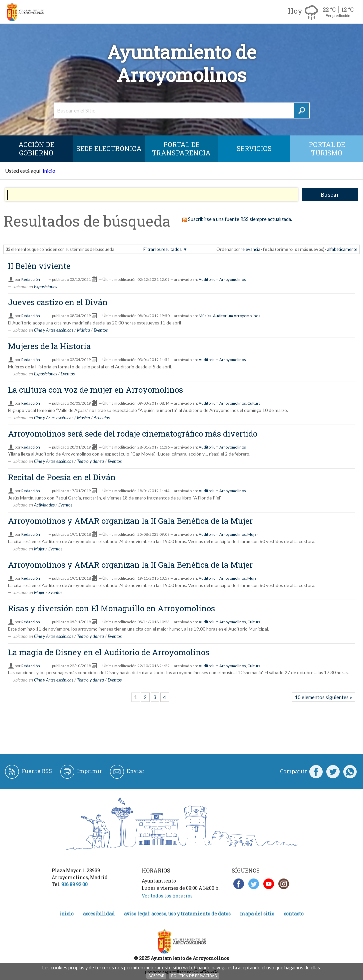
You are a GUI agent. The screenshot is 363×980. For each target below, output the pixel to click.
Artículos (102, 418)
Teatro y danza (90, 461)
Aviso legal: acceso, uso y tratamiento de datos (177, 914)
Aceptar (156, 976)
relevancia (250, 249)
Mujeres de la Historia (49, 346)
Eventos (101, 330)
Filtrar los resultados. (163, 249)
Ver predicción (338, 15)
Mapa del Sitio (257, 914)
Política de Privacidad (194, 976)
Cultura (254, 403)
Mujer (253, 534)
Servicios (254, 148)
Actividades (44, 505)
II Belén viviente (39, 266)
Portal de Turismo (327, 149)
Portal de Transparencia (181, 149)
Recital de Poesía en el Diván (62, 477)
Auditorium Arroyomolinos (222, 279)
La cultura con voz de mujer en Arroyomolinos (95, 390)
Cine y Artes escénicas (54, 330)
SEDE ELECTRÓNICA (109, 148)
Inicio (49, 171)
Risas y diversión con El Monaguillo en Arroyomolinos (111, 608)
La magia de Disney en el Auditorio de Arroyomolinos (109, 652)
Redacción (31, 279)
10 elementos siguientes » (323, 697)
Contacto (294, 914)
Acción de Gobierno (36, 149)
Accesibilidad (99, 914)
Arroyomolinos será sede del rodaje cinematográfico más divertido (133, 434)
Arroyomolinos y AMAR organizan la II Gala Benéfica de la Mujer (130, 521)
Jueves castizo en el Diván (58, 302)
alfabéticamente (342, 249)
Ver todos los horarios (167, 896)
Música (205, 316)
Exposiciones (45, 287)
